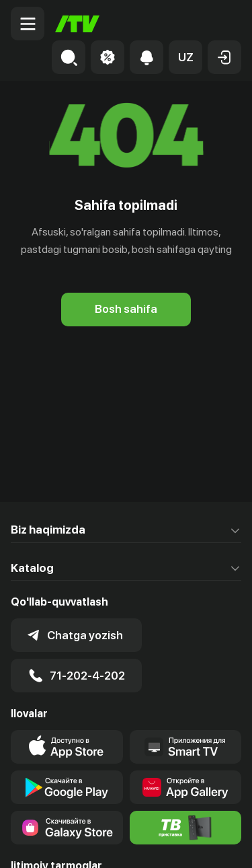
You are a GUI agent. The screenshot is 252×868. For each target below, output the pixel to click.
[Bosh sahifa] (77, 24)
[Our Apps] (186, 747)
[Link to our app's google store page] (67, 787)
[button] (185, 57)
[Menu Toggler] (28, 24)
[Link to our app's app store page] (67, 747)
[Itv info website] (186, 828)
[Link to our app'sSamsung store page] (67, 828)
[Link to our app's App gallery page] (186, 787)
